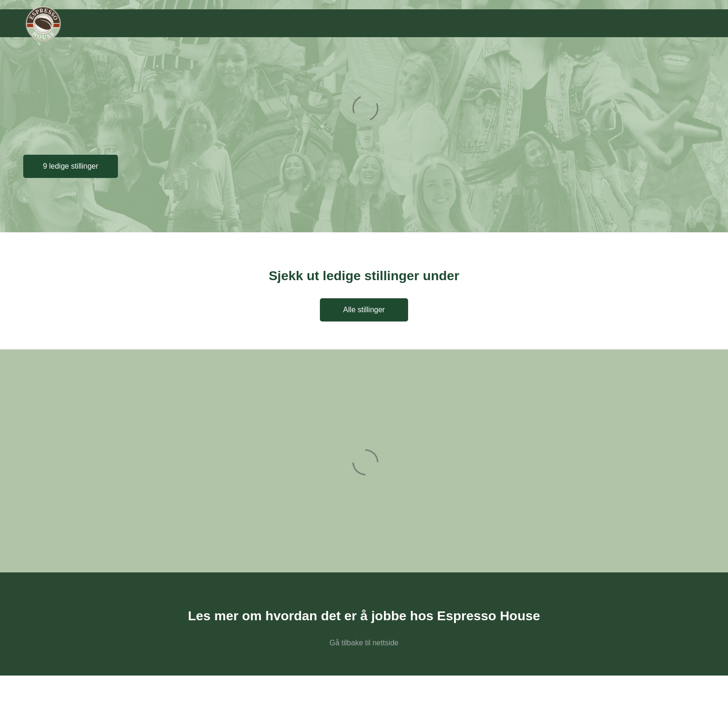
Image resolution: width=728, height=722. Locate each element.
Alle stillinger (364, 310)
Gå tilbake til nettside (364, 643)
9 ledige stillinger (70, 166)
